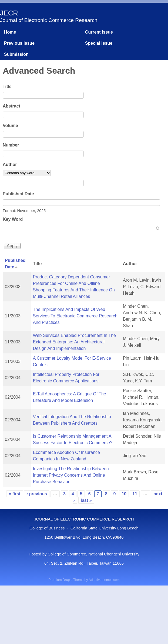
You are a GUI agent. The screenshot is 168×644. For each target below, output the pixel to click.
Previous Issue (19, 43)
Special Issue (99, 43)
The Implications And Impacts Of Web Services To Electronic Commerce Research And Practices (75, 316)
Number (11, 145)
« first (15, 494)
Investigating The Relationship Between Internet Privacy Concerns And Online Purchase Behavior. (71, 475)
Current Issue (99, 32)
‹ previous (37, 494)
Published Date (18, 194)
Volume (10, 126)
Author (10, 165)
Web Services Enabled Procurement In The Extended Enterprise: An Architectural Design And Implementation (74, 342)
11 (135, 494)
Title (7, 87)
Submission (16, 54)
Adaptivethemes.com (104, 580)
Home (10, 32)
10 (124, 494)
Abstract (11, 106)
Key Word (13, 219)
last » (86, 500)
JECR (9, 13)
